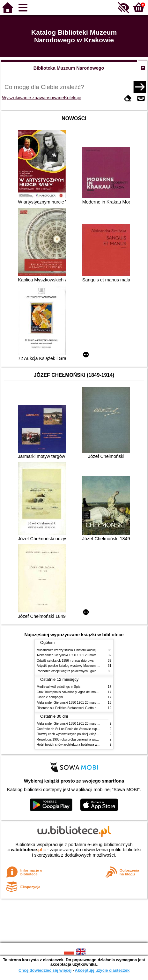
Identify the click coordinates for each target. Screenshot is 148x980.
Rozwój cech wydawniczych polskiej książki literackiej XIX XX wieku (85, 734)
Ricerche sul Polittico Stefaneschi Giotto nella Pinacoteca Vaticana (84, 708)
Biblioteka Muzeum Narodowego (69, 68)
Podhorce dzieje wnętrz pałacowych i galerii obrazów (74, 671)
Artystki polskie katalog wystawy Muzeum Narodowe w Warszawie (84, 666)
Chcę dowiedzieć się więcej (45, 970)
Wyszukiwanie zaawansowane (33, 98)
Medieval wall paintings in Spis (59, 687)
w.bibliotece (27, 850)
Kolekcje (72, 98)
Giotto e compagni (50, 697)
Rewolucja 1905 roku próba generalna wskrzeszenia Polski (79, 739)
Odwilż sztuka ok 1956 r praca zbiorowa (65, 661)
